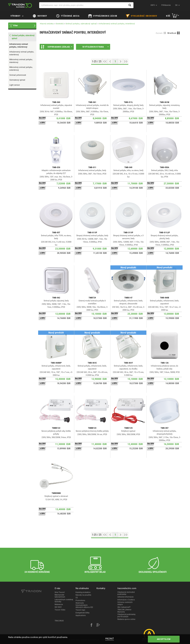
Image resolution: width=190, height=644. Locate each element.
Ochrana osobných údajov (125, 603)
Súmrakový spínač (17, 80)
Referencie (59, 604)
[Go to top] (105, 61)
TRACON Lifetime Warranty (124, 611)
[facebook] (91, 625)
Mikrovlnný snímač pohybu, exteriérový (21, 69)
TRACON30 (59, 621)
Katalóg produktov (83, 592)
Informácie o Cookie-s (126, 600)
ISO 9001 (58, 607)
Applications (81, 615)
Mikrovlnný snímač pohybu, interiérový (21, 61)
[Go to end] (126, 61)
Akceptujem (164, 639)
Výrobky (16, 16)
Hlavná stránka (47, 24)
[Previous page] (110, 61)
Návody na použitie (83, 595)
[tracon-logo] (20, 5)
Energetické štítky (83, 613)
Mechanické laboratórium (60, 596)
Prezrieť (110, 639)
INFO (153, 5)
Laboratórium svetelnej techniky (64, 601)
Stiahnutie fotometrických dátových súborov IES (84, 605)
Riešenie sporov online (126, 619)
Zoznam (159, 33)
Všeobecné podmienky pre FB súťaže (126, 615)
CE (77, 598)
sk (176, 5)
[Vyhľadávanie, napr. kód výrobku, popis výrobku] (86, 5)
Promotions (80, 600)
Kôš (168, 16)
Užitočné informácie (125, 597)
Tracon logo (80, 610)
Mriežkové (172, 33)
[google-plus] (98, 625)
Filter (16, 25)
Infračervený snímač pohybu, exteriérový (22, 53)
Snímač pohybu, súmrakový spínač (81, 24)
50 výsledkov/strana (96, 47)
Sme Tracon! (60, 592)
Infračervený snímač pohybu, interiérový (19, 45)
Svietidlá (60, 24)
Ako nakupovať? (124, 607)
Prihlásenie (166, 5)
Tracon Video (60, 610)
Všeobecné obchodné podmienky (126, 593)
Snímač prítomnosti (18, 75)
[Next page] (121, 61)
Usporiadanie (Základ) (57, 47)
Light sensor (15, 85)
